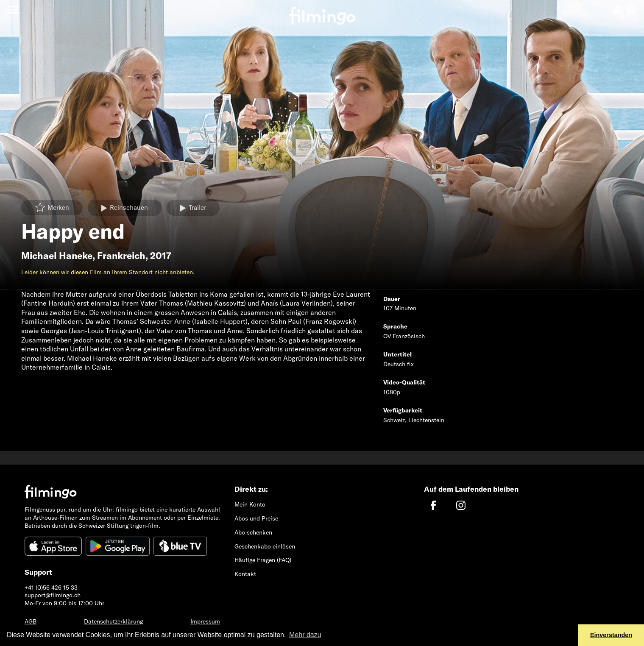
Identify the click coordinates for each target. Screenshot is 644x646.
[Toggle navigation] (13, 10)
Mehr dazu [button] (305, 635)
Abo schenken (253, 532)
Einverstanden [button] (611, 635)
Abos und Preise (256, 518)
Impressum (205, 621)
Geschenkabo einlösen (265, 546)
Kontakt (245, 574)
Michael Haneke (57, 256)
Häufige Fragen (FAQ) (263, 560)
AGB (31, 621)
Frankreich (121, 256)
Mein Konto (250, 504)
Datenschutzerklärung (113, 621)
